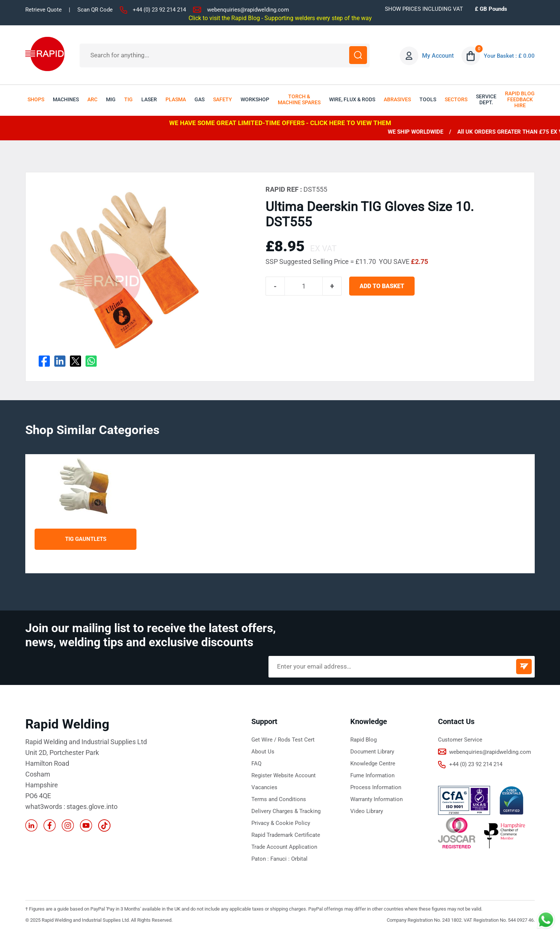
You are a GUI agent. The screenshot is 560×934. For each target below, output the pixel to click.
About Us (263, 752)
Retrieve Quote (44, 10)
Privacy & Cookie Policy (281, 823)
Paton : (261, 859)
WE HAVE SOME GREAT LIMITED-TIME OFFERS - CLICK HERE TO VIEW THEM (280, 123)
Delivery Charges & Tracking (286, 811)
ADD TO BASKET (385, 287)
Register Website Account (284, 775)
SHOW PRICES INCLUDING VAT (424, 9)
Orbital (299, 859)
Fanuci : (281, 859)
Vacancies (264, 787)
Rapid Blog (363, 740)
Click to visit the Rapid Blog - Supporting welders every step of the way (280, 18)
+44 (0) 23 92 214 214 (159, 10)
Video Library (367, 811)
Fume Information (372, 775)
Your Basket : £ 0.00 (508, 56)
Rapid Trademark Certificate (286, 835)
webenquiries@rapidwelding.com (248, 10)
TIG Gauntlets (86, 539)
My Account (436, 56)
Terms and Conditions (279, 799)
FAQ (256, 764)
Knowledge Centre (373, 764)
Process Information (376, 787)
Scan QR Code (95, 10)
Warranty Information (376, 799)
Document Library (372, 752)
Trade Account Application (284, 847)
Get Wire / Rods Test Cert (283, 740)
